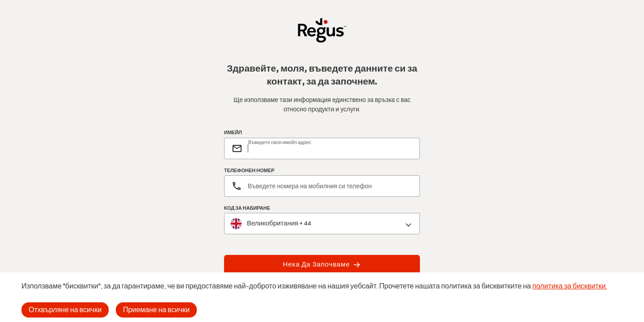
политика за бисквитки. (570, 286)
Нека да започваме (322, 265)
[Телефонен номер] (322, 186)
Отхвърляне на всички (65, 310)
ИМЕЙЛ (233, 133)
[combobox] (322, 224)
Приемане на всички (156, 310)
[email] (330, 148)
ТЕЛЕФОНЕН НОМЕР (249, 171)
